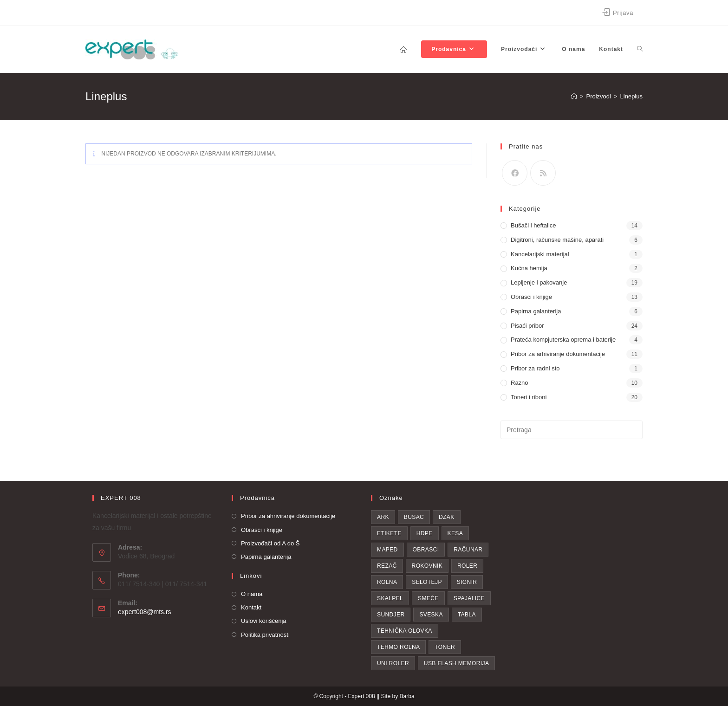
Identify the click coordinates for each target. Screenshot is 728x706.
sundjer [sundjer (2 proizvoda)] (391, 615)
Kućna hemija (529, 268)
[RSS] (543, 173)
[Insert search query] (572, 430)
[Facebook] (515, 173)
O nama (252, 594)
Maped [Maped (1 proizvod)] (387, 550)
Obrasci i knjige (531, 297)
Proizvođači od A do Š (270, 543)
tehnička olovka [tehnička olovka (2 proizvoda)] (405, 631)
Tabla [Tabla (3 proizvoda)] (467, 615)
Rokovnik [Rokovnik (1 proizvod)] (427, 566)
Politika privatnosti (265, 635)
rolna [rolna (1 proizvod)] (387, 582)
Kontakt (251, 607)
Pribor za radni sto (535, 368)
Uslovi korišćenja (264, 621)
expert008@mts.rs (145, 612)
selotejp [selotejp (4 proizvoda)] (427, 582)
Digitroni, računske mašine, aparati (557, 240)
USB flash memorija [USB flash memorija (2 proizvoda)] (457, 663)
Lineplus (631, 96)
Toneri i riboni (529, 397)
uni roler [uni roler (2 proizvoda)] (393, 663)
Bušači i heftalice (533, 225)
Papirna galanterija (536, 311)
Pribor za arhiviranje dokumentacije (558, 354)
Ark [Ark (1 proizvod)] (383, 517)
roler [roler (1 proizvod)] (467, 566)
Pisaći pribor (527, 326)
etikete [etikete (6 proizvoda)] (389, 533)
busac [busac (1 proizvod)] (414, 517)
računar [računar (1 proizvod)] (468, 550)
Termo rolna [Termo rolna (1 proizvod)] (398, 647)
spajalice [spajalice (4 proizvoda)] (469, 598)
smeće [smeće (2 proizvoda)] (428, 598)
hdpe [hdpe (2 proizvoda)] (425, 533)
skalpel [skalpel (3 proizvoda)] (390, 598)
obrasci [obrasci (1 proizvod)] (426, 550)
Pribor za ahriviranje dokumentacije (288, 516)
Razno (520, 383)
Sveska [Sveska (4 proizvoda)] (431, 615)
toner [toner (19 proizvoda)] (445, 647)
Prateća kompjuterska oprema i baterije (563, 340)
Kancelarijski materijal (540, 254)
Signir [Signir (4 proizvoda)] (467, 582)
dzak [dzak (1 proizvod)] (447, 517)
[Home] (574, 96)
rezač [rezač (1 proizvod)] (387, 566)
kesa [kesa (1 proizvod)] (455, 533)
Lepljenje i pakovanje (539, 282)
